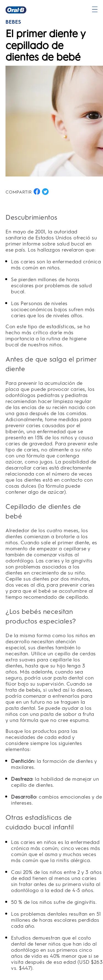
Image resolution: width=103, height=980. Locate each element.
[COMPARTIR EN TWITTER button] (45, 192)
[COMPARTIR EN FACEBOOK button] (37, 192)
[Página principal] (16, 10)
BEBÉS (13, 22)
